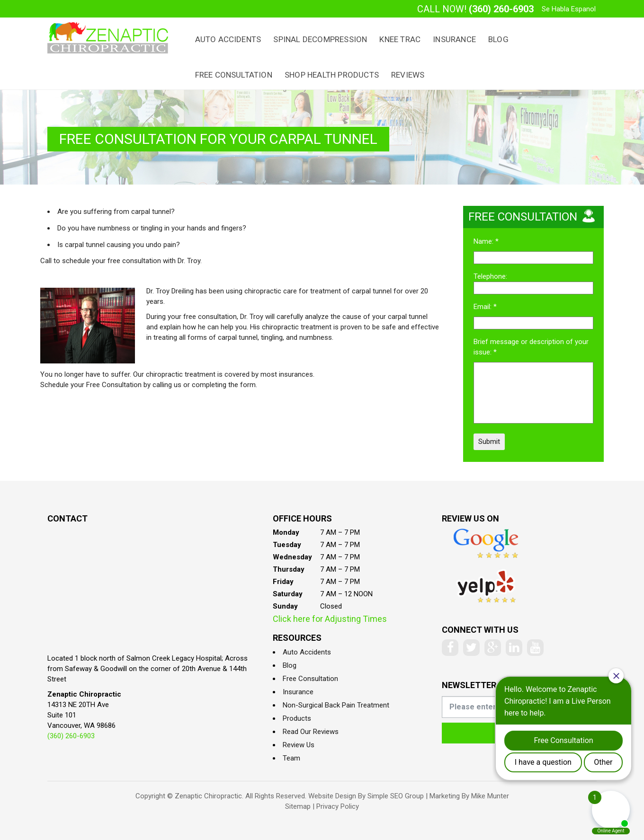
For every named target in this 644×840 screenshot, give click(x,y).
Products (297, 718)
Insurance (454, 39)
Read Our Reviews (311, 732)
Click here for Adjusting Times (330, 619)
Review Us (299, 745)
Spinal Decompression (320, 39)
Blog (498, 39)
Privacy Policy (338, 806)
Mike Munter (490, 796)
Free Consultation (234, 75)
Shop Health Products (332, 75)
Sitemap (298, 806)
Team (291, 758)
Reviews (408, 75)
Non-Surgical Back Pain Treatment (336, 705)
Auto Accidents (228, 39)
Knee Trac (400, 39)
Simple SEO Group (396, 796)
